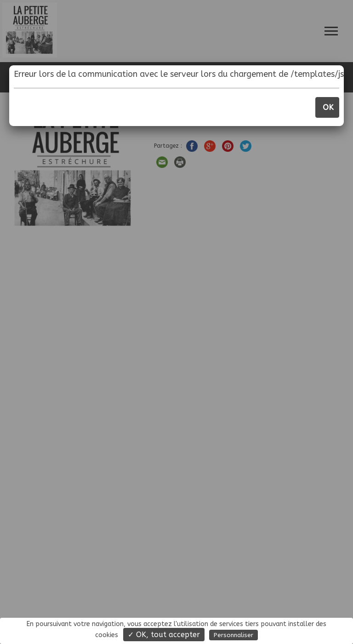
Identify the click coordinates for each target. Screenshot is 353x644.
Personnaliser (233, 635)
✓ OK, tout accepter (164, 635)
